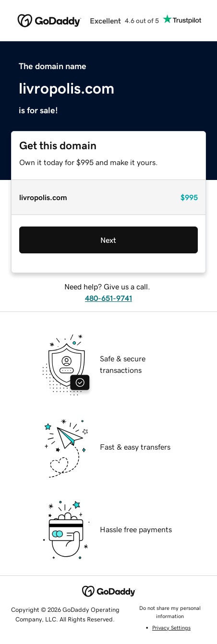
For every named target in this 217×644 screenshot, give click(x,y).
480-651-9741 (108, 298)
